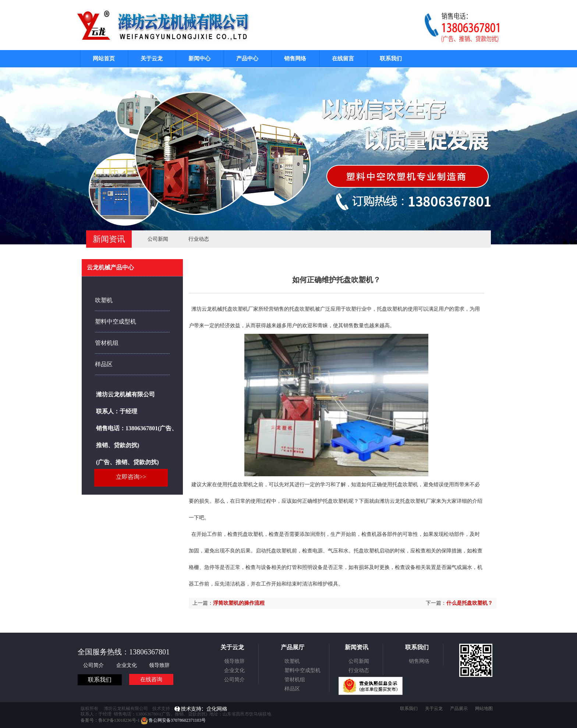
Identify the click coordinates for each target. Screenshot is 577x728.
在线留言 (343, 59)
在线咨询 (151, 679)
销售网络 (295, 59)
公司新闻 (158, 239)
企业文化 (127, 665)
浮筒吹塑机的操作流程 (239, 603)
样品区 (104, 364)
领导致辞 (159, 665)
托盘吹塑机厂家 (418, 501)
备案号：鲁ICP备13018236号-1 (110, 720)
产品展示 (459, 708)
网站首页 (104, 59)
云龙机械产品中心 (110, 267)
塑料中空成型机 (116, 321)
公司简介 (94, 665)
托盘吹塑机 (302, 309)
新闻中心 (199, 59)
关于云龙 (152, 59)
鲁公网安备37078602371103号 (174, 720)
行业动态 (199, 239)
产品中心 (247, 59)
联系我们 (391, 59)
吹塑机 (104, 300)
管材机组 (107, 343)
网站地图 (484, 708)
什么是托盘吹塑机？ (470, 603)
